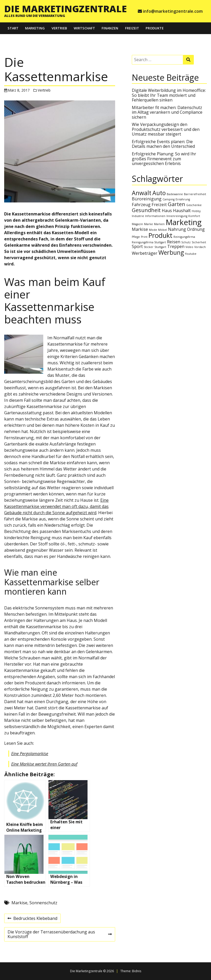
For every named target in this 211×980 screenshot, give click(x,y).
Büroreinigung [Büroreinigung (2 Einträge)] (147, 199)
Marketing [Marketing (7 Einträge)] (184, 222)
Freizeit (132, 28)
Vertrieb (59, 28)
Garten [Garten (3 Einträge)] (176, 204)
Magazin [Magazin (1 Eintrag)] (137, 224)
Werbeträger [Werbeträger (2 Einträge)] (145, 253)
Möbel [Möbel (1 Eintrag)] (163, 230)
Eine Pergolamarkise (30, 754)
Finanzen (110, 28)
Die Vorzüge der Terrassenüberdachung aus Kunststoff (60, 935)
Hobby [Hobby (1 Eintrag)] (196, 211)
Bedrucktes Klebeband (32, 919)
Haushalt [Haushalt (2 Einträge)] (182, 211)
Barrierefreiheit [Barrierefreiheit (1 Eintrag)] (195, 194)
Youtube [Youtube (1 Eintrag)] (191, 254)
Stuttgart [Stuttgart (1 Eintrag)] (160, 247)
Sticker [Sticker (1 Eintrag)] (149, 247)
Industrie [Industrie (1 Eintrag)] (138, 216)
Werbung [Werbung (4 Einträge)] (171, 252)
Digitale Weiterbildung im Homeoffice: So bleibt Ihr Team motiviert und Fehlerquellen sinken (169, 95)
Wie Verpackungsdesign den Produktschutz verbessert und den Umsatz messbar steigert (166, 129)
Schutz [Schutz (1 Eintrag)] (186, 242)
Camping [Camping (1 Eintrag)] (169, 199)
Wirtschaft (84, 28)
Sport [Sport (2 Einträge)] (137, 246)
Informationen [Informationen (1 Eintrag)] (155, 216)
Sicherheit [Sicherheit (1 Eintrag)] (199, 242)
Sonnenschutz (43, 903)
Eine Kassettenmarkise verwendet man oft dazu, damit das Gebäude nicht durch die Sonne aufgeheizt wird (56, 506)
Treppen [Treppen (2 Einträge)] (176, 246)
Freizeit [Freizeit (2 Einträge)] (159, 205)
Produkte (155, 28)
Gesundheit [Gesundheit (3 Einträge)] (146, 210)
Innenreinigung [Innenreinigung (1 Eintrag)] (177, 216)
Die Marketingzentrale (66, 9)
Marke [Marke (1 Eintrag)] (148, 224)
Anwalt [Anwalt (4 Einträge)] (142, 193)
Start (13, 28)
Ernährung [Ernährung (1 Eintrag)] (183, 199)
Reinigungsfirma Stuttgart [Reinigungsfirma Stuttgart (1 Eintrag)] (149, 242)
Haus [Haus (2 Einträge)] (167, 211)
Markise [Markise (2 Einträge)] (140, 229)
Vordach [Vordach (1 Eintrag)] (200, 247)
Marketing (35, 28)
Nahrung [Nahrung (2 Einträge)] (177, 229)
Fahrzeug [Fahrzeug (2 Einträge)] (141, 205)
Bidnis (137, 971)
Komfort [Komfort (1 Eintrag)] (194, 216)
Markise (19, 903)
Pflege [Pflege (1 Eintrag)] (136, 237)
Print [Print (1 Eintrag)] (144, 237)
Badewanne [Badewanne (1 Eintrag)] (175, 194)
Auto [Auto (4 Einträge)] (159, 193)
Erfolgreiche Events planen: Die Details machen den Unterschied (163, 144)
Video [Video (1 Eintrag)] (189, 247)
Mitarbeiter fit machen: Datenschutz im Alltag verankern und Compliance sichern (167, 112)
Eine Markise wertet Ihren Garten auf (44, 764)
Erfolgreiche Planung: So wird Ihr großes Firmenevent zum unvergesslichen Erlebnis (164, 159)
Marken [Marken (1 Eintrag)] (159, 224)
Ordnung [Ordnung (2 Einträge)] (196, 229)
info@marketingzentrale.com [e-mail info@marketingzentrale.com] (173, 11)
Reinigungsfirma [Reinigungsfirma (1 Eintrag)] (184, 237)
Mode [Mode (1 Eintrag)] (153, 230)
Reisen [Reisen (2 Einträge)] (174, 242)
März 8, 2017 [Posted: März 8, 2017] (19, 90)
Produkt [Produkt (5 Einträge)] (160, 235)
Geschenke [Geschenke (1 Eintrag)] (194, 205)
